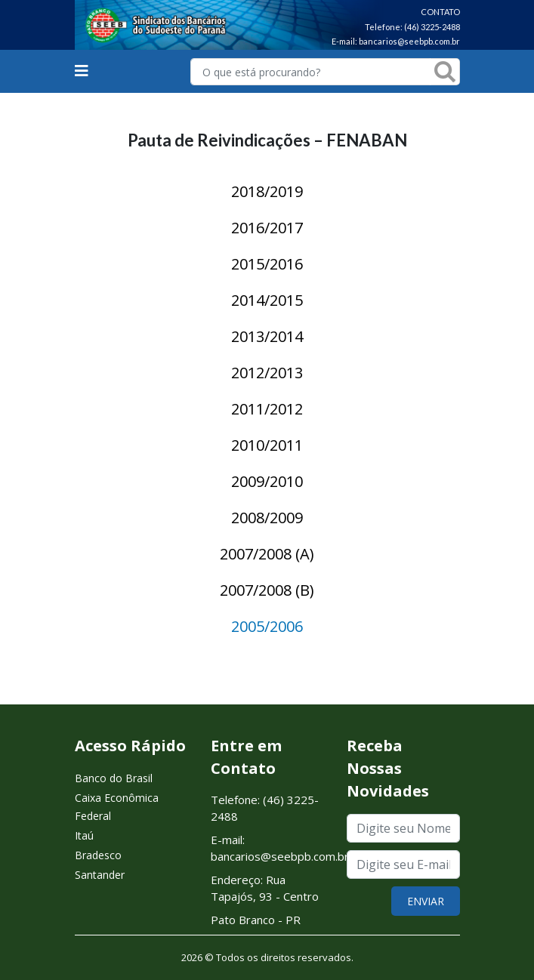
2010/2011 (267, 445)
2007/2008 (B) (267, 590)
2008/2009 (267, 518)
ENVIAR (426, 901)
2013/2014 (267, 336)
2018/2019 (267, 191)
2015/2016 (267, 264)
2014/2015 (267, 300)
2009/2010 (267, 481)
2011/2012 (267, 409)
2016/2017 (267, 228)
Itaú (84, 835)
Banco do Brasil (114, 778)
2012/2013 (267, 373)
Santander (100, 875)
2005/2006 (267, 626)
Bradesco (98, 855)
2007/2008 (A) (267, 554)
